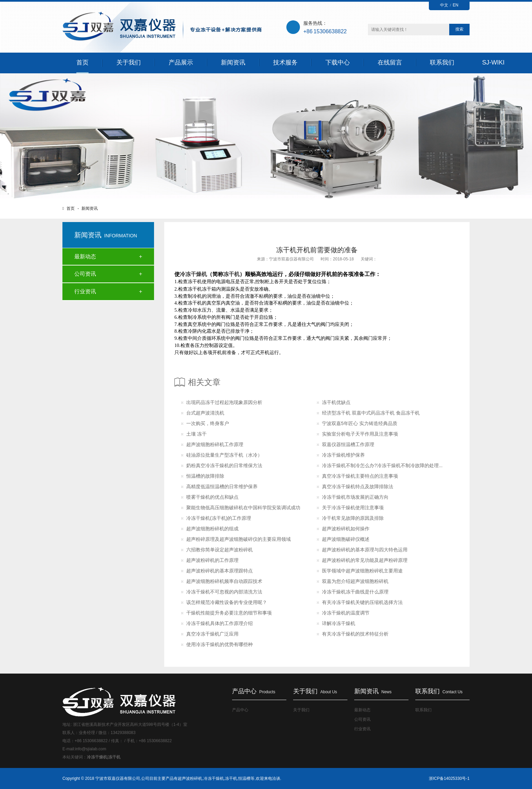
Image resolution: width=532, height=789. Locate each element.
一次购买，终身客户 (208, 423)
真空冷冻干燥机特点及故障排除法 (358, 487)
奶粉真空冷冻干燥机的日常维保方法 (224, 465)
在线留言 (390, 62)
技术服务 (285, 62)
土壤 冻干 (196, 434)
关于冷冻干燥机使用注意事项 (353, 508)
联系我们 (442, 62)
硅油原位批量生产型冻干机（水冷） (224, 455)
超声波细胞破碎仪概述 (346, 539)
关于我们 (129, 62)
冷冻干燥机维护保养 (343, 455)
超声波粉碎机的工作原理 (212, 560)
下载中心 (338, 62)
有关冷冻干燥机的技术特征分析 (355, 634)
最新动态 (85, 256)
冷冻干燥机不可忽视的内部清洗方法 (224, 592)
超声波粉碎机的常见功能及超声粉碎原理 (365, 560)
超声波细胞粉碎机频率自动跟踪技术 (224, 581)
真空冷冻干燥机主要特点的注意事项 (360, 476)
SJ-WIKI (493, 62)
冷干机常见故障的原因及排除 (353, 518)
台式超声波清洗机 (205, 413)
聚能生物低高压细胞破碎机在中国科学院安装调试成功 (243, 508)
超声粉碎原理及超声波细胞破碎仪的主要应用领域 (239, 539)
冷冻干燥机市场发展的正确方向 (355, 497)
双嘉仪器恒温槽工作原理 (348, 444)
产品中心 (240, 710)
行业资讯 (85, 291)
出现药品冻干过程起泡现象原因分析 (224, 402)
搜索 (459, 29)
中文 (444, 5)
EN (455, 5)
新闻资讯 (233, 62)
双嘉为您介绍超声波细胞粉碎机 (355, 581)
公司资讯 (85, 274)
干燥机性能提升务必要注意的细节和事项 (229, 613)
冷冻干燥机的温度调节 (346, 613)
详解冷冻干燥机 (339, 623)
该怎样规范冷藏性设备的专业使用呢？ (227, 602)
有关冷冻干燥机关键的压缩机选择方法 (362, 602)
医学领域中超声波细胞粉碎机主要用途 (362, 571)
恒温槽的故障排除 (205, 476)
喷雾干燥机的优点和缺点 (212, 497)
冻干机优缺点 (336, 402)
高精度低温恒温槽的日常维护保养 (222, 487)
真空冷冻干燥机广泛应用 (212, 634)
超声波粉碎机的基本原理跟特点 (220, 571)
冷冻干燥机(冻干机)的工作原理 (219, 518)
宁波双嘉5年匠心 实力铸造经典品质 (360, 423)
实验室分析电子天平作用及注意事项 (360, 434)
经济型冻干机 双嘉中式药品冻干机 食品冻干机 (371, 413)
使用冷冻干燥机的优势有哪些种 (220, 644)
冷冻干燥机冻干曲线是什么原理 (355, 592)
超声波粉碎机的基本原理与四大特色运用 (365, 550)
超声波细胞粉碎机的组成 (212, 529)
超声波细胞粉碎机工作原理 (215, 444)
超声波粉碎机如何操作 (346, 529)
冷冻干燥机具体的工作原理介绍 (220, 623)
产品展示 (181, 62)
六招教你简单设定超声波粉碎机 (220, 550)
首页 (82, 62)
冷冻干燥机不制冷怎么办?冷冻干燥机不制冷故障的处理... (382, 465)
